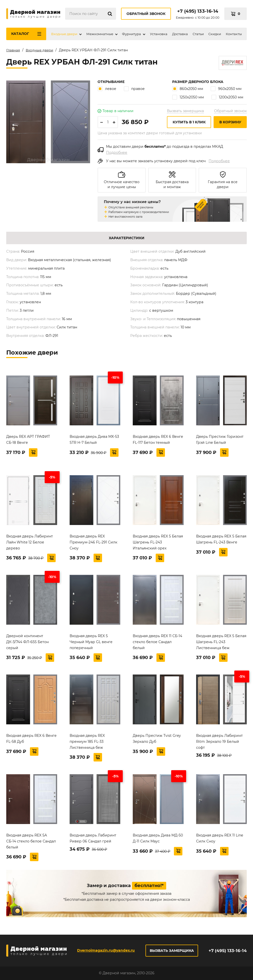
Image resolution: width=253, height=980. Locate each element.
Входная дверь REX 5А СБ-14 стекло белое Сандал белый (31, 844)
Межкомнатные (100, 34)
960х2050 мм (226, 91)
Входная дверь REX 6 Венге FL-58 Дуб (31, 741)
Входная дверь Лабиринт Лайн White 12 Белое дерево (30, 545)
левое (107, 91)
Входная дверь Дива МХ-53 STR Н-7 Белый (94, 442)
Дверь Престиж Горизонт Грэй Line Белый (220, 442)
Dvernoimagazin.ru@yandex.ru (106, 950)
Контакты (234, 34)
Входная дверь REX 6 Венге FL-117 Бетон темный (158, 442)
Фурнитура (131, 34)
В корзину (230, 125)
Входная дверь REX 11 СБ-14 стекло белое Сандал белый (157, 644)
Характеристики (127, 241)
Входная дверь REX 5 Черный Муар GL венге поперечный (91, 644)
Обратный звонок (146, 14)
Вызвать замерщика (185, 113)
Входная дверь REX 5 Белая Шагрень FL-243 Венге (221, 542)
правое (134, 91)
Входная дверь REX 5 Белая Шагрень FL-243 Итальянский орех (158, 545)
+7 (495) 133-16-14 (198, 11)
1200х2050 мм (227, 100)
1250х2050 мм (188, 100)
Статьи (198, 34)
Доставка (180, 34)
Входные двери (64, 34)
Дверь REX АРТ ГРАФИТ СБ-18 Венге (28, 442)
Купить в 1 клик (189, 125)
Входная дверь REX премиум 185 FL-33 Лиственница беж (87, 744)
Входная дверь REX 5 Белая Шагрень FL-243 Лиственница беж (221, 644)
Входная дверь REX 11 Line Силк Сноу (220, 841)
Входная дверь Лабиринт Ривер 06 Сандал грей (93, 841)
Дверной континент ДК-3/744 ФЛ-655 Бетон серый (27, 644)
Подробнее (117, 155)
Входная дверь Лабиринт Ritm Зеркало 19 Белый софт (219, 744)
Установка (159, 34)
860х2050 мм (188, 91)
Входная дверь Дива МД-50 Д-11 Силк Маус (158, 841)
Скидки (215, 34)
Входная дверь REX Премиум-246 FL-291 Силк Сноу (93, 545)
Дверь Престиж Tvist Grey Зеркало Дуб (157, 741)
